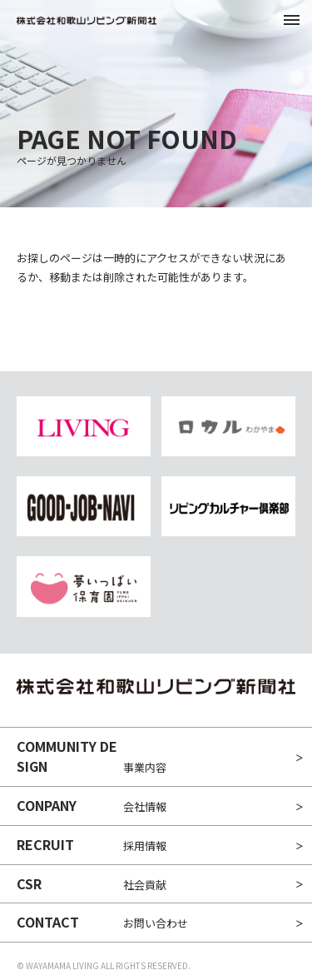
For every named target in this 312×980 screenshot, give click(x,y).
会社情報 (92, 805)
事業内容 (92, 756)
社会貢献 (92, 883)
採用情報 (92, 844)
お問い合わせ (102, 922)
